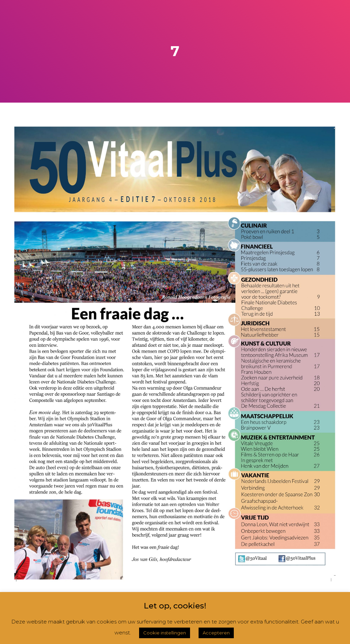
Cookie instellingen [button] (165, 633)
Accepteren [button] (216, 633)
